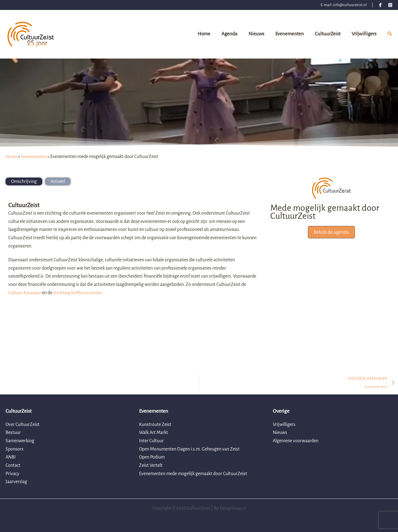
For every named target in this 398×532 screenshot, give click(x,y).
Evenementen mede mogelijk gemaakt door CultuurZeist (193, 474)
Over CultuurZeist (23, 425)
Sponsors (15, 449)
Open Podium (152, 457)
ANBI (11, 457)
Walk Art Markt (154, 433)
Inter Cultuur (151, 441)
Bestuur (13, 433)
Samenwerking (20, 441)
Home (11, 157)
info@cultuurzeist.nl (350, 5)
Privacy (12, 474)
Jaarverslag (16, 482)
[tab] (24, 181)
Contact (13, 465)
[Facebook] (380, 5)
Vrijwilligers (284, 425)
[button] (390, 35)
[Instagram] (390, 5)
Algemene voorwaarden (296, 441)
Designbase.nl (233, 508)
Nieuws (280, 433)
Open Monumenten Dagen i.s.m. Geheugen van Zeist (189, 449)
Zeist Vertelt (151, 465)
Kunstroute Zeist (155, 425)
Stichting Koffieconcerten (78, 293)
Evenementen (34, 157)
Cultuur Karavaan (25, 293)
